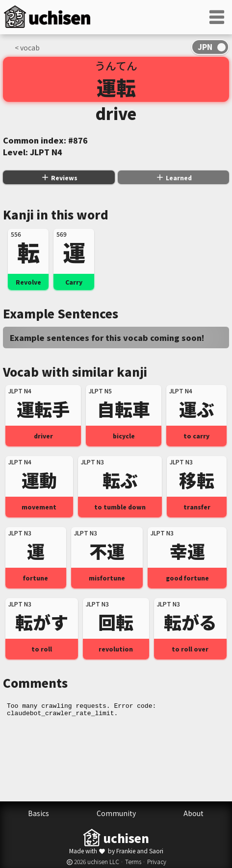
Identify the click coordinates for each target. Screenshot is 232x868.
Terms (133, 861)
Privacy (157, 861)
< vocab (27, 48)
